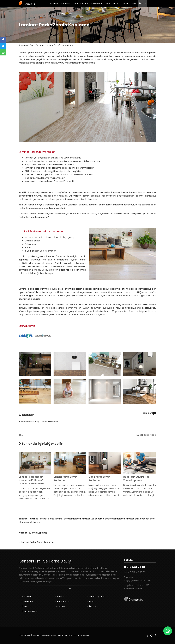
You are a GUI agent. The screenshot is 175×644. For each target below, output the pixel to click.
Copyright (37, 635)
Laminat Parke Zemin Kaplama (54, 25)
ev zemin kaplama (115, 519)
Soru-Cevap (61, 606)
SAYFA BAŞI (26, 635)
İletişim (143, 3)
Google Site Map (30, 611)
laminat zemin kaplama (68, 519)
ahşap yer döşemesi (30, 522)
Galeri (134, 3)
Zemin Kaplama (81, 3)
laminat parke (47, 519)
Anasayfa (54, 3)
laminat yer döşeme (93, 519)
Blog (126, 3)
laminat (34, 519)
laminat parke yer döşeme (140, 519)
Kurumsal (66, 3)
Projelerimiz (97, 3)
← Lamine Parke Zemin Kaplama (36, 542)
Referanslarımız (113, 3)
